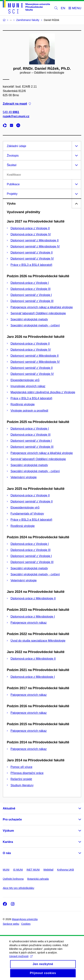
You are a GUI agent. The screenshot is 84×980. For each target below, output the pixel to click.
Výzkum (8, 831)
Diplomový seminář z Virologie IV (32, 259)
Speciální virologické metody (29, 319)
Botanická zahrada (38, 879)
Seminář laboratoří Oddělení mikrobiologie (38, 313)
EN (63, 8)
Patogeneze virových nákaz (29, 623)
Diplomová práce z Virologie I (30, 283)
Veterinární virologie (24, 477)
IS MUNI (18, 870)
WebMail (48, 870)
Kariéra (8, 842)
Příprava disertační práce (27, 773)
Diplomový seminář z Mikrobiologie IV (35, 246)
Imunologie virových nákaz (28, 386)
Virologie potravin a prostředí (29, 411)
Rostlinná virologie (23, 404)
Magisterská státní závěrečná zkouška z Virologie (43, 392)
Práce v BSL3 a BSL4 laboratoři (31, 265)
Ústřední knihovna (13, 879)
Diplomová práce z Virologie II (30, 228)
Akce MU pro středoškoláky (18, 888)
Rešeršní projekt (21, 779)
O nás (7, 853)
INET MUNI (33, 870)
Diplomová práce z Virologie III (31, 289)
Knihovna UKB (65, 870)
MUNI (6, 870)
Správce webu (11, 924)
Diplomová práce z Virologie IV (31, 234)
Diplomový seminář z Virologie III (32, 301)
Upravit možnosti (21, 961)
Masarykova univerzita (25, 919)
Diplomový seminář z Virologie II (32, 253)
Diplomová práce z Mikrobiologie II (33, 598)
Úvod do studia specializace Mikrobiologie (38, 641)
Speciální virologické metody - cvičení (35, 325)
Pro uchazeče (12, 819)
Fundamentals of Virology (27, 514)
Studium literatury (22, 785)
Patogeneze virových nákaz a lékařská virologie (42, 307)
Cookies (26, 924)
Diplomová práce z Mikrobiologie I (33, 617)
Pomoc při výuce (21, 767)
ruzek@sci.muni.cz (16, 116)
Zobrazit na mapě (17, 104)
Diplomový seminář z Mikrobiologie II (35, 240)
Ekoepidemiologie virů (25, 380)
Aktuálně (9, 808)
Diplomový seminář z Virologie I (31, 295)
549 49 (11, 112)
